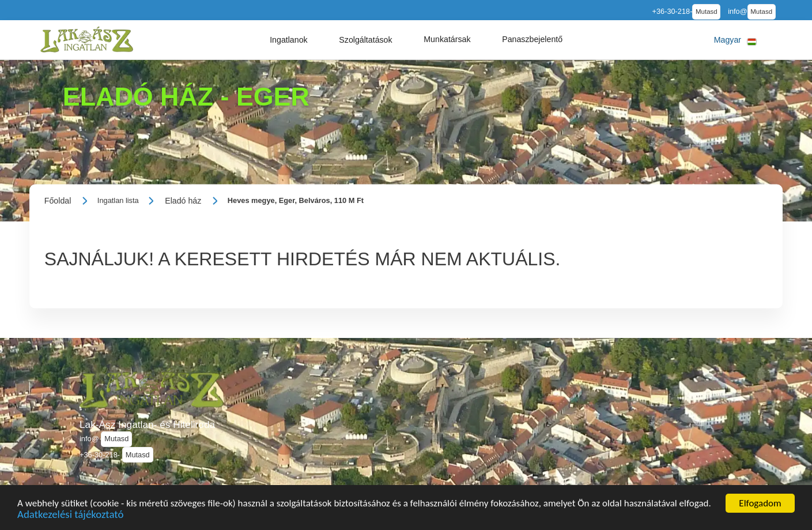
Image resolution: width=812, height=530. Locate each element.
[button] (289, 40)
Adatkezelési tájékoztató (70, 516)
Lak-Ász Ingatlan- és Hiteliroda (147, 424)
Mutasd (707, 12)
